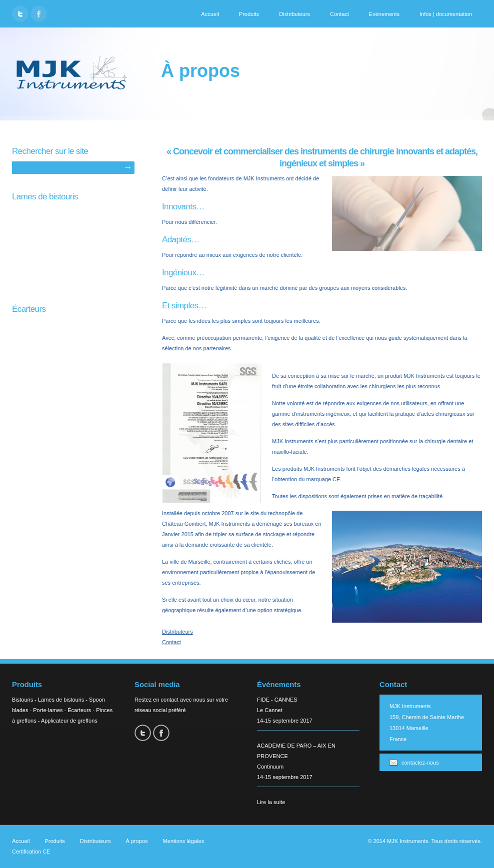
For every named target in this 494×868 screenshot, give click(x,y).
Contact (339, 14)
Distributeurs (294, 14)
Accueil (210, 14)
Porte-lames (48, 710)
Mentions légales (184, 841)
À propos (137, 841)
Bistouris (22, 700)
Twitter (20, 14)
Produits (249, 14)
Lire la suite (271, 802)
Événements (384, 14)
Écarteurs (79, 710)
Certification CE (31, 852)
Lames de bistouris (61, 700)
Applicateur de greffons (69, 721)
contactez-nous (420, 763)
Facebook (39, 14)
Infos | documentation (446, 14)
